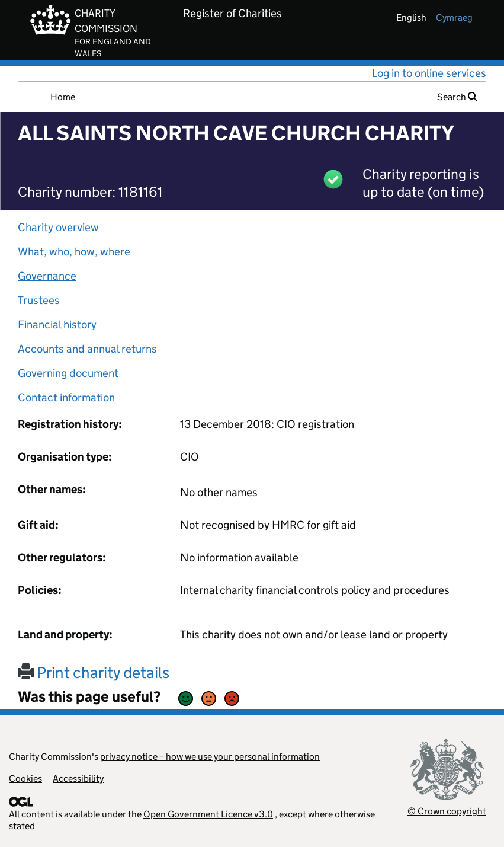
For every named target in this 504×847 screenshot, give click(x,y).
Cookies (25, 779)
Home (63, 97)
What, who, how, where (74, 252)
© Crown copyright (447, 811)
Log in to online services (429, 73)
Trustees (39, 300)
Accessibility (78, 779)
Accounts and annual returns (87, 349)
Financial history (57, 325)
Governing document (68, 373)
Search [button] (457, 97)
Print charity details (94, 672)
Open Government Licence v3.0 (208, 814)
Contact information (66, 397)
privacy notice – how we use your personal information (210, 757)
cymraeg (454, 17)
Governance (47, 276)
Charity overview (58, 227)
